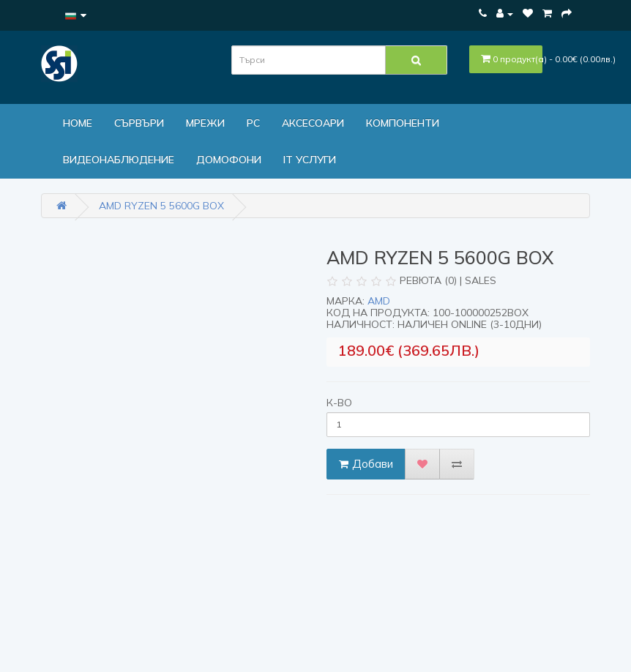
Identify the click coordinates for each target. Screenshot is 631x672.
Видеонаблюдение (119, 160)
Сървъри (139, 123)
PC (253, 123)
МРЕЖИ (205, 123)
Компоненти (403, 123)
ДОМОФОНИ (229, 160)
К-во (339, 403)
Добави (366, 464)
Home (78, 123)
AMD (379, 301)
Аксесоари (313, 123)
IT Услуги (310, 160)
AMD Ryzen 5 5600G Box (161, 206)
